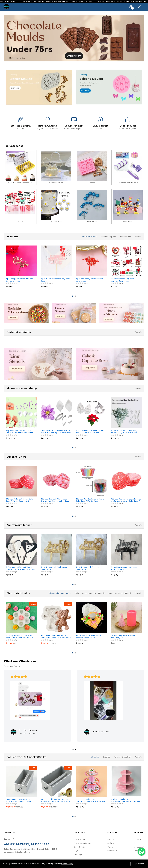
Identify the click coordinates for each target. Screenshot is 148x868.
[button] (69, 63)
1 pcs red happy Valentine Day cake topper (89, 280)
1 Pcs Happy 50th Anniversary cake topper (54, 568)
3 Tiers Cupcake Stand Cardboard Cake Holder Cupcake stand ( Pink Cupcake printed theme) (90, 800)
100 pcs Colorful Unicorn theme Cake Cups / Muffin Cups (90, 500)
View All (138, 237)
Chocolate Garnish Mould (120, 593)
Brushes (107, 757)
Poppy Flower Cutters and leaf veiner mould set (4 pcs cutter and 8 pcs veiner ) (20, 432)
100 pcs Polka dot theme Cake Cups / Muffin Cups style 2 (20, 500)
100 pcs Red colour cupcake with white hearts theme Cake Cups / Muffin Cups (126, 500)
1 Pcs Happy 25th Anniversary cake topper (89, 568)
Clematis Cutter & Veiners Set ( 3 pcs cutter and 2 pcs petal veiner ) (56, 432)
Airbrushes (95, 757)
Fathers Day (125, 237)
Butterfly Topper (89, 237)
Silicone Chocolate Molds (60, 593)
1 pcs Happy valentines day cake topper (55, 280)
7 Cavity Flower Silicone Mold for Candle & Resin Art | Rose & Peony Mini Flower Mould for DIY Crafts (20, 637)
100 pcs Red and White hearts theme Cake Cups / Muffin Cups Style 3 (55, 500)
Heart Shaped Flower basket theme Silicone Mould (89, 637)
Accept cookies (138, 864)
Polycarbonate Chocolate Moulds (90, 593)
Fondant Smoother (122, 757)
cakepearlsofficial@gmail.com (17, 852)
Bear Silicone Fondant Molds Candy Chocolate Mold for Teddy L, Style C (56, 637)
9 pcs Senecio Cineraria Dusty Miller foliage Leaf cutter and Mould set (124, 432)
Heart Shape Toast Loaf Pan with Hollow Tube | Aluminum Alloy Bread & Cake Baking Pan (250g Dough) (20, 800)
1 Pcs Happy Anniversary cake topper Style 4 (124, 568)
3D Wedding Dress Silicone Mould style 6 (123, 637)
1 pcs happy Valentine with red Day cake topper (20, 280)
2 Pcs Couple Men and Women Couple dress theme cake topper (21, 568)
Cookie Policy (67, 864)
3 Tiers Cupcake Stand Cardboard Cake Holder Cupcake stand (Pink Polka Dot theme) (126, 800)
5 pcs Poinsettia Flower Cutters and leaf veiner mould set (90, 432)
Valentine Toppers (108, 237)
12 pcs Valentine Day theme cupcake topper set (123, 280)
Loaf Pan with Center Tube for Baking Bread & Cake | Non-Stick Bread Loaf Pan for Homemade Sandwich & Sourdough (55, 800)
